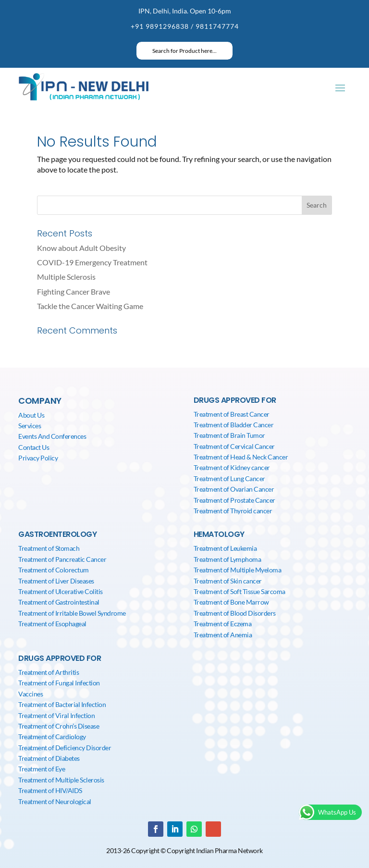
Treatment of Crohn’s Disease (59, 726)
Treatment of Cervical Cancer (234, 446)
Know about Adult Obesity (81, 248)
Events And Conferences (52, 436)
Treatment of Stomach (49, 548)
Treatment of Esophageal (52, 624)
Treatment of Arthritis (49, 672)
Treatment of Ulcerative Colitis (61, 591)
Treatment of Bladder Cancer (234, 425)
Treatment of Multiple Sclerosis (61, 780)
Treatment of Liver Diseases (56, 581)
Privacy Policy (38, 458)
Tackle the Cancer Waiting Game (90, 306)
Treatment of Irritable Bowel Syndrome (72, 613)
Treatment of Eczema (223, 624)
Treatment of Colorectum (54, 570)
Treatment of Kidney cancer (232, 467)
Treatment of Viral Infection (56, 715)
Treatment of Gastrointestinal (59, 602)
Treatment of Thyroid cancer (233, 511)
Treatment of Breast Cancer (232, 414)
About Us (31, 415)
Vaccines (31, 694)
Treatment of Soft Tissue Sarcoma (240, 591)
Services (30, 426)
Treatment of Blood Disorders (235, 613)
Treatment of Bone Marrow (231, 602)
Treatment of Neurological (55, 801)
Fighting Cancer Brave (74, 291)
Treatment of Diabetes (49, 758)
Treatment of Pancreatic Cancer (62, 559)
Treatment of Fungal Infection (59, 683)
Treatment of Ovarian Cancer (234, 489)
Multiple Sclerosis (66, 277)
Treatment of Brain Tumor (229, 435)
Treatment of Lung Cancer (229, 478)
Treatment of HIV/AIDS (50, 790)
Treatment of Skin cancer (228, 581)
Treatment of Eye (42, 769)
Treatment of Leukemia (225, 548)
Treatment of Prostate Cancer (234, 500)
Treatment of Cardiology (52, 737)
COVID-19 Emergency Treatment (92, 262)
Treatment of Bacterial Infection (62, 704)
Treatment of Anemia (223, 635)
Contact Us (34, 447)
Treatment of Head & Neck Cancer (241, 457)
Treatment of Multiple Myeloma (238, 570)
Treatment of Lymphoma (228, 559)
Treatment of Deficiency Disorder (65, 748)
